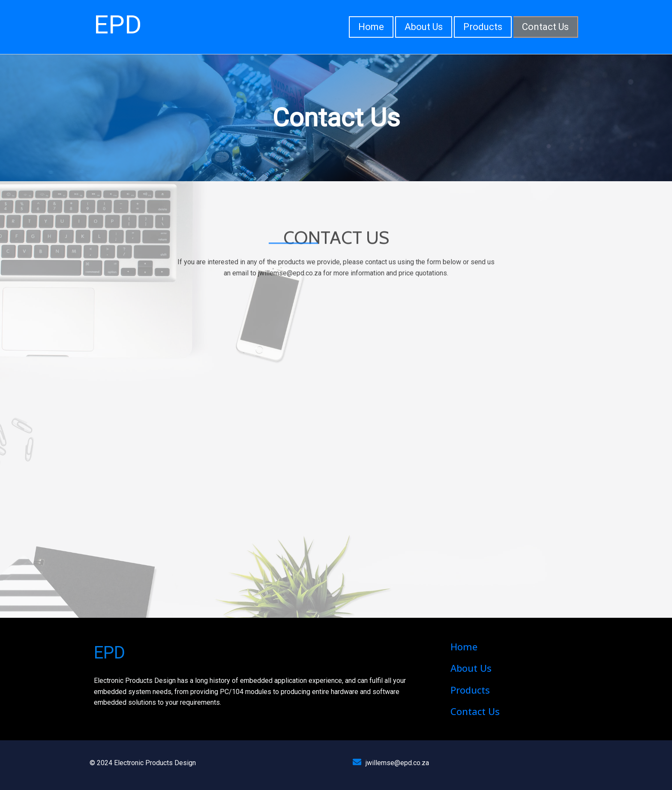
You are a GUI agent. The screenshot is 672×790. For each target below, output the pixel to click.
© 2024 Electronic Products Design (143, 763)
